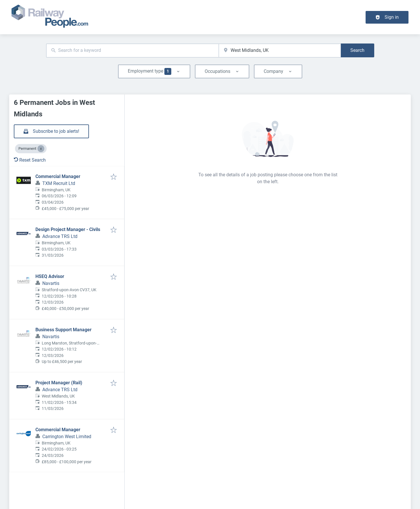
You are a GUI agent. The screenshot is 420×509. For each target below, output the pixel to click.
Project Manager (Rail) (59, 383)
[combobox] (133, 51)
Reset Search (30, 160)
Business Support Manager (63, 330)
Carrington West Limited (67, 437)
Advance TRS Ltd (60, 236)
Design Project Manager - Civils (68, 229)
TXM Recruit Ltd (59, 183)
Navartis (51, 283)
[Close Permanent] (41, 149)
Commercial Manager (58, 176)
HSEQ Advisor (50, 276)
